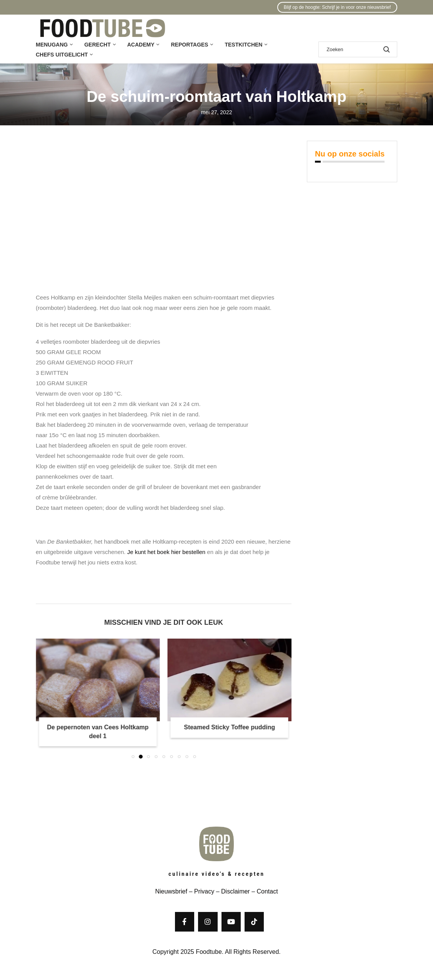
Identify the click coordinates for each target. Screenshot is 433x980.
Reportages (189, 45)
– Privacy (201, 891)
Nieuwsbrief (171, 891)
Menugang (52, 45)
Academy (141, 45)
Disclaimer (236, 891)
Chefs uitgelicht (62, 55)
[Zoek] (358, 49)
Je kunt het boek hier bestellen (166, 552)
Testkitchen (243, 45)
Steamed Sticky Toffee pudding (229, 727)
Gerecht (97, 45)
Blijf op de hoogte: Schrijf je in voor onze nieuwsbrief (337, 7)
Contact (267, 891)
